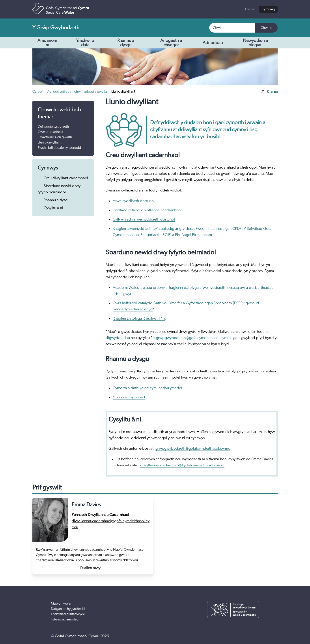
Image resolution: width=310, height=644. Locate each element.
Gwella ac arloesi (50, 132)
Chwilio (266, 28)
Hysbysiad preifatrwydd (68, 614)
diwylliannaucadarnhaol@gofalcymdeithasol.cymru (182, 465)
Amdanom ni (51, 43)
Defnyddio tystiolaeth (53, 127)
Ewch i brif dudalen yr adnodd (59, 148)
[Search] (232, 28)
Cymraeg (268, 9)
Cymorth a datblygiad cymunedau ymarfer (148, 388)
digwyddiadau (118, 338)
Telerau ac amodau (65, 619)
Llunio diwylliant (50, 142)
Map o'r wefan (62, 604)
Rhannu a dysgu (132, 43)
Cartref (38, 92)
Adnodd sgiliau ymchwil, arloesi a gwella (77, 92)
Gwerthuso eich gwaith (55, 137)
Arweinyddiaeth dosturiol (134, 201)
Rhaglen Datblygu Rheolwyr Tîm (139, 318)
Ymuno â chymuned (129, 397)
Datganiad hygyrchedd (68, 609)
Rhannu (270, 92)
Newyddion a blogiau (255, 43)
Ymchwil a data (91, 43)
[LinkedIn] (254, 636)
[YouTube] (241, 636)
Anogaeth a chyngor (178, 43)
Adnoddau (216, 43)
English (250, 9)
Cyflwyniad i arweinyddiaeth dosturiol (144, 219)
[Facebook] (227, 636)
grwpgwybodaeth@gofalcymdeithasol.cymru (193, 338)
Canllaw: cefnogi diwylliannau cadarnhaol (147, 210)
